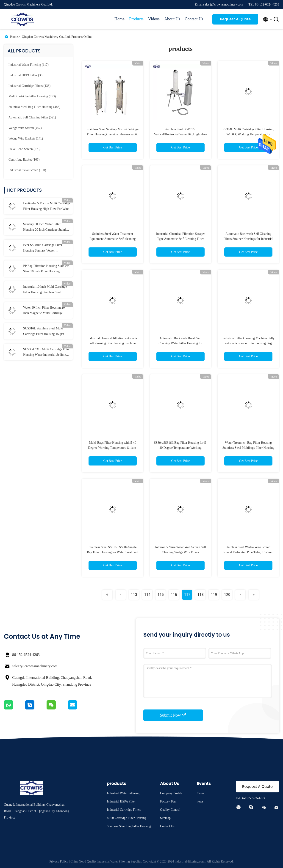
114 (147, 595)
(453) (32, 96)
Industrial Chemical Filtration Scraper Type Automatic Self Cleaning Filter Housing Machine (181, 239)
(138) (29, 86)
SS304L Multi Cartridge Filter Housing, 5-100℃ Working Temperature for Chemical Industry (248, 134)
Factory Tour (168, 801)
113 (134, 595)
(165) (24, 160)
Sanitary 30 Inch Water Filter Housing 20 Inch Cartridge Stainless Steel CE (46, 227)
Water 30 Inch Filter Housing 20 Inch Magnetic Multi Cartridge (44, 310)
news (200, 801)
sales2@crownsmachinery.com (35, 666)
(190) (27, 170)
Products (136, 19)
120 (227, 595)
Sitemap (165, 818)
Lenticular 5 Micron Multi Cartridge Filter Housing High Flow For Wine (47, 206)
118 (201, 595)
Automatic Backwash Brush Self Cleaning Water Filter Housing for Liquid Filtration (180, 343)
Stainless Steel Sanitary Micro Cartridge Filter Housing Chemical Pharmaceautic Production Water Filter (113, 134)
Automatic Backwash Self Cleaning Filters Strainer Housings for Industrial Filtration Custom (248, 239)
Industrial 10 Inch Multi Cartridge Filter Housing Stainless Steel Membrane (45, 290)
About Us (172, 19)
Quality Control (170, 810)
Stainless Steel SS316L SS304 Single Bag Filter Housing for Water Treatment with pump (113, 552)
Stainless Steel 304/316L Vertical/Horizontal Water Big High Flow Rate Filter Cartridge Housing (180, 134)
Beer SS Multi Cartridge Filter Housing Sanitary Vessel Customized (43, 248)
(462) (25, 128)
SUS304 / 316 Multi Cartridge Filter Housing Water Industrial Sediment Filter (46, 353)
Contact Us (194, 19)
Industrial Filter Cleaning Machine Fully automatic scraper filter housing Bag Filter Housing (248, 343)
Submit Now (173, 715)
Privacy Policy (59, 861)
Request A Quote (235, 19)
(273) (25, 149)
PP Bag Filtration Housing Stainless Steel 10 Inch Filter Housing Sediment (46, 269)
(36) (26, 75)
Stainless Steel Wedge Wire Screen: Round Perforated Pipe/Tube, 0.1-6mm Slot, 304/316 (248, 552)
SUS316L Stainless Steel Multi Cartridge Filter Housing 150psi (44, 331)
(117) (29, 65)
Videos (154, 19)
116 (174, 595)
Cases (201, 793)
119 (214, 595)
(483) (34, 107)
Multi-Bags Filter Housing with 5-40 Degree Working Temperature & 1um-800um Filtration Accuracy (113, 448)
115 (161, 595)
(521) (32, 117)
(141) (26, 138)
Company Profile (171, 793)
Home (119, 19)
